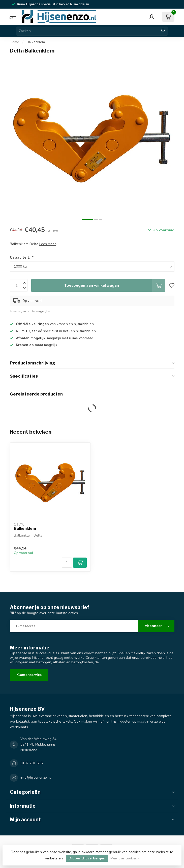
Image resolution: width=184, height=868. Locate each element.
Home (14, 42)
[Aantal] (67, 563)
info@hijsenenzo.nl (36, 778)
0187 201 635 (32, 763)
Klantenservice (29, 675)
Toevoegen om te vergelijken (31, 311)
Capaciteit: (21, 257)
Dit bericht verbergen (87, 858)
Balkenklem (36, 42)
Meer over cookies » (125, 858)
